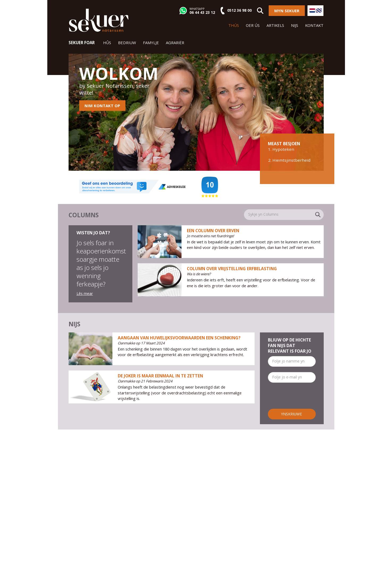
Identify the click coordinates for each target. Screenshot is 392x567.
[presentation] (308, 398)
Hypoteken (283, 149)
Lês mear (85, 293)
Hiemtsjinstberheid (291, 160)
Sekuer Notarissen (99, 20)
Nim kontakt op (102, 106)
